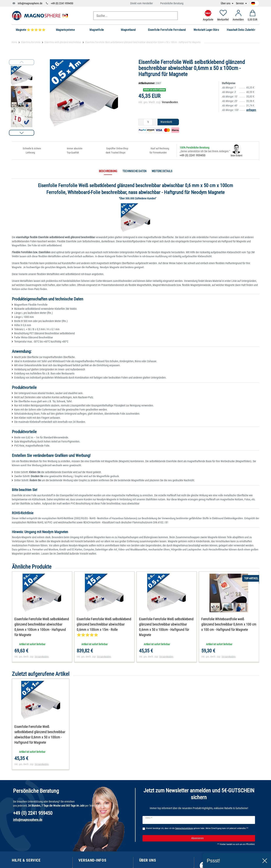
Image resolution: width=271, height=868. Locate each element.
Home (14, 42)
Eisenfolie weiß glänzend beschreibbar (63, 42)
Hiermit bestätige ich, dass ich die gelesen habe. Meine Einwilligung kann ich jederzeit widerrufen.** (197, 828)
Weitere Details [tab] (162, 171)
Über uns (226, 3)
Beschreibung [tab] (108, 171)
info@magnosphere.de (30, 3)
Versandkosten (170, 102)
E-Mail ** (149, 818)
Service (240, 3)
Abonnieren (222, 838)
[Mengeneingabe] (148, 122)
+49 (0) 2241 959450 (62, 3)
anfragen (251, 110)
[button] (22, 133)
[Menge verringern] (141, 122)
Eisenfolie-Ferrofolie (31, 42)
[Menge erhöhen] (155, 122)
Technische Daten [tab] (134, 171)
